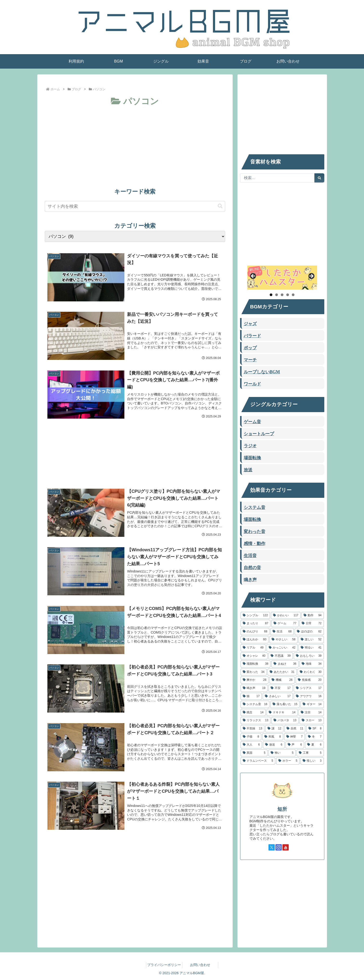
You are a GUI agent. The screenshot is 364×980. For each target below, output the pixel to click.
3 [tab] (282, 295)
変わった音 (255, 531)
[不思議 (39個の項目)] (281, 656)
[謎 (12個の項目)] (274, 729)
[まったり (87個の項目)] (256, 623)
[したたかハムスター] (282, 278)
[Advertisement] (135, 145)
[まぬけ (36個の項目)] (285, 664)
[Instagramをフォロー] (279, 847)
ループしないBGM (262, 371)
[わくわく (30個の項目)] (311, 672)
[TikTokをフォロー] (293, 847)
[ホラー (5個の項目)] (288, 761)
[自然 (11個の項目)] (295, 729)
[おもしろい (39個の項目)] (309, 656)
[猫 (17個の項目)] (251, 696)
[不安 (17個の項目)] (281, 688)
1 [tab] (271, 295)
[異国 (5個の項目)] (254, 753)
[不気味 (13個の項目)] (252, 729)
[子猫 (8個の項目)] (251, 737)
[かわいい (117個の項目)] (286, 616)
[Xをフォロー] (272, 847)
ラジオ (250, 445)
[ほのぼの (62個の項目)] (309, 632)
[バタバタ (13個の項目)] (285, 720)
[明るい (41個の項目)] (311, 648)
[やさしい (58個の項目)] (284, 640)
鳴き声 (250, 579)
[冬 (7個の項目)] (315, 737)
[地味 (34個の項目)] (312, 664)
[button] (220, 206)
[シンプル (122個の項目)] (255, 616)
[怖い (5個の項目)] (282, 753)
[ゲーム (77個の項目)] (285, 623)
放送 (248, 469)
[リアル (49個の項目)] (253, 648)
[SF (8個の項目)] (315, 729)
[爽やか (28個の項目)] (255, 680)
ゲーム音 (252, 421)
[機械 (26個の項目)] (282, 680)
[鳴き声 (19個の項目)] (254, 688)
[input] (135, 206)
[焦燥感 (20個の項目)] (310, 680)
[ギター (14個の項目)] (312, 704)
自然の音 (252, 567)
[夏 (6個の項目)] (314, 745)
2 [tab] (277, 295)
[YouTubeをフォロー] (286, 847)
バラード (252, 335)
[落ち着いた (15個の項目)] (285, 704)
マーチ (250, 359)
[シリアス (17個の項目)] (309, 688)
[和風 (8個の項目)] (273, 737)
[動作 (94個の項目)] (313, 616)
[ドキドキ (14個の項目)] (282, 713)
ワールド (252, 383)
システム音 (255, 507)
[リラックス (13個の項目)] (256, 720)
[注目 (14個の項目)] (311, 713)
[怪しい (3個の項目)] (312, 761)
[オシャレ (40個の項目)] (254, 656)
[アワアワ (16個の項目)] (309, 696)
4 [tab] (288, 295)
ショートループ (259, 433)
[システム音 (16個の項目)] (255, 704)
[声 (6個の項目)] (295, 745)
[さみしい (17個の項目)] (278, 696)
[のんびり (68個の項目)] (255, 632)
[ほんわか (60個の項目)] (255, 640)
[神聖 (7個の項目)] (295, 737)
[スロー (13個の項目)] (312, 720)
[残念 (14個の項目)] (253, 713)
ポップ (250, 347)
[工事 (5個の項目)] (310, 753)
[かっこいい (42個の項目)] (282, 648)
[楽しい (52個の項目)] (311, 640)
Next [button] (311, 276)
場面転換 (252, 457)
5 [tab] (293, 295)
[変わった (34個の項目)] (254, 672)
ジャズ (250, 323)
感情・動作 (255, 543)
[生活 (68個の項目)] (282, 632)
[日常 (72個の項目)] (312, 623)
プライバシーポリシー (164, 965)
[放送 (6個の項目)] (274, 745)
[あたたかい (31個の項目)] (282, 672)
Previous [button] (253, 276)
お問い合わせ (200, 965)
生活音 (250, 555)
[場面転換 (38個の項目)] (256, 664)
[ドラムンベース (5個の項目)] (258, 761)
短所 (282, 809)
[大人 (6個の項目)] (251, 745)
